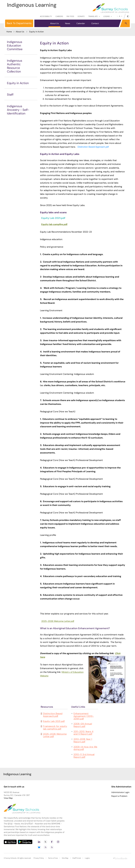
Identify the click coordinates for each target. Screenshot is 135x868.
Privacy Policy (39, 858)
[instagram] (58, 842)
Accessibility (46, 16)
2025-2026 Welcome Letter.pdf (58, 621)
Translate (94, 16)
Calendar (81, 23)
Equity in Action (18, 83)
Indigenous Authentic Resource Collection (15, 66)
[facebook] (52, 842)
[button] (126, 23)
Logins (87, 858)
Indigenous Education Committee (15, 45)
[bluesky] (39, 847)
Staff (10, 95)
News (68, 23)
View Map (8, 798)
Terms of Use (53, 858)
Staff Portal (77, 858)
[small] (117, 16)
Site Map (65, 858)
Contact (95, 23)
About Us (54, 23)
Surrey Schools (11, 858)
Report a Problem (119, 796)
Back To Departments (19, 23)
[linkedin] (39, 842)
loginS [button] (108, 16)
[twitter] (45, 842)
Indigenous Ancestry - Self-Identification (18, 110)
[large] (122, 16)
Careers (59, 16)
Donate (81, 16)
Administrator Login (120, 792)
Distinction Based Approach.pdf (93, 147)
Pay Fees (70, 16)
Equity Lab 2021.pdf (53, 218)
